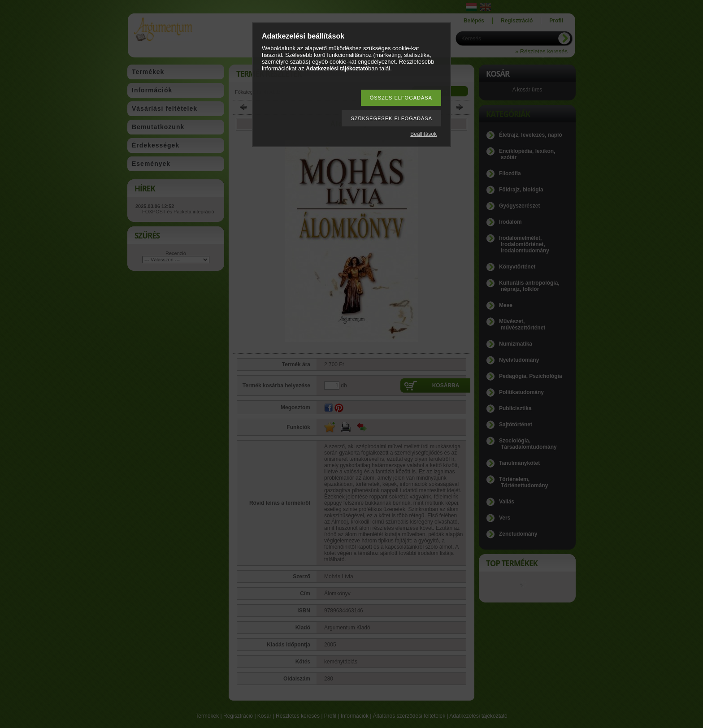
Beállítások (423, 134)
